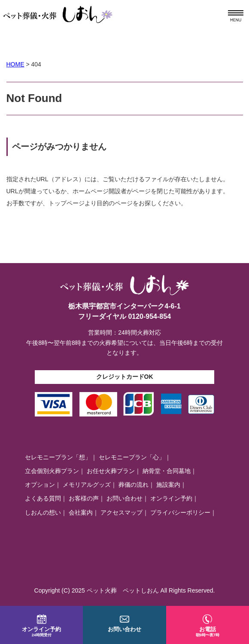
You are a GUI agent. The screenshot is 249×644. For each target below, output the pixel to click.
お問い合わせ (125, 498)
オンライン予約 (171, 498)
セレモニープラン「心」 (132, 457)
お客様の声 (84, 498)
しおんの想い (43, 512)
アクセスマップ (121, 512)
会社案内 (81, 512)
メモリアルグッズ (87, 485)
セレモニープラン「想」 (58, 457)
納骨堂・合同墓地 (167, 471)
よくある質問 (43, 498)
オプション (40, 485)
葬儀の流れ (134, 485)
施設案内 (168, 485)
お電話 (208, 626)
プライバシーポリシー (180, 512)
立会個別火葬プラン (52, 471)
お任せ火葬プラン (111, 471)
